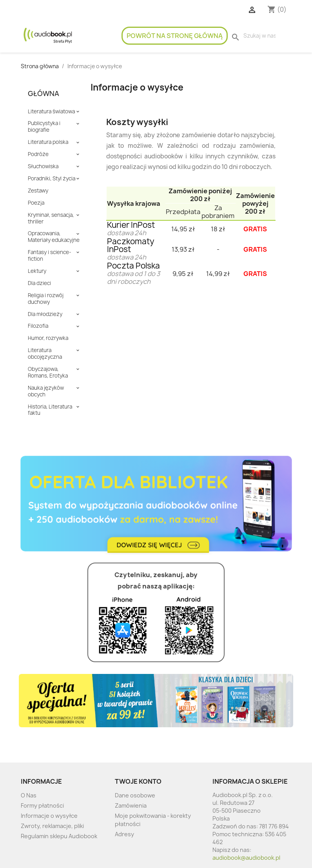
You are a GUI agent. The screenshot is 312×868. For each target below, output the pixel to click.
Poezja (36, 203)
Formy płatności (42, 805)
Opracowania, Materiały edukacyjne (54, 237)
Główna (44, 94)
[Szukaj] (259, 36)
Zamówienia (131, 805)
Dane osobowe (135, 795)
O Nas (29, 795)
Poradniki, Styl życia (52, 179)
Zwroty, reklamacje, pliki (52, 826)
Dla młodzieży (45, 314)
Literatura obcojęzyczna (45, 354)
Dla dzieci (39, 283)
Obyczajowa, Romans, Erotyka (48, 372)
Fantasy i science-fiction (50, 256)
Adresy (124, 834)
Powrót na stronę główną (175, 36)
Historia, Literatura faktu (50, 410)
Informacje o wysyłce (49, 816)
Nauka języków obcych (46, 391)
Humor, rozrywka (48, 338)
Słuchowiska (43, 166)
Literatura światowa (51, 112)
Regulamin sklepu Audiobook (59, 836)
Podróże (38, 154)
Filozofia (38, 326)
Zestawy (38, 191)
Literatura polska (48, 142)
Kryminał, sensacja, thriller (51, 218)
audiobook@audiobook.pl (246, 858)
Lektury (37, 271)
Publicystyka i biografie (44, 127)
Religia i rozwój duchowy (46, 299)
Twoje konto (138, 781)
